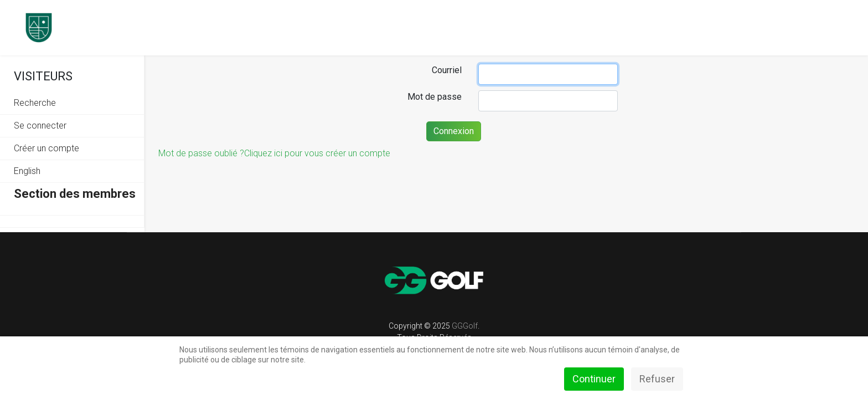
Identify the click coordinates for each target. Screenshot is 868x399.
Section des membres (75, 194)
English (27, 171)
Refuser (657, 379)
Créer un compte (46, 148)
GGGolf (465, 326)
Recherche (35, 103)
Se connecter (40, 126)
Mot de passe (435, 97)
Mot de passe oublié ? (201, 153)
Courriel (447, 70)
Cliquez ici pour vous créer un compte (317, 153)
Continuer (594, 379)
